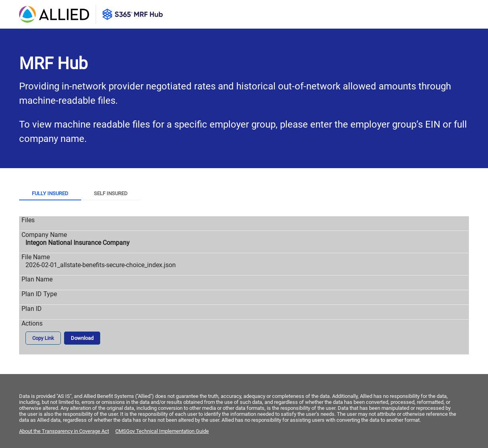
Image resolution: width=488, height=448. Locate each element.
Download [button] (82, 338)
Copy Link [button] (43, 338)
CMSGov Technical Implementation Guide (162, 431)
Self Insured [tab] (111, 193)
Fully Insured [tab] (50, 193)
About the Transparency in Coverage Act (64, 431)
